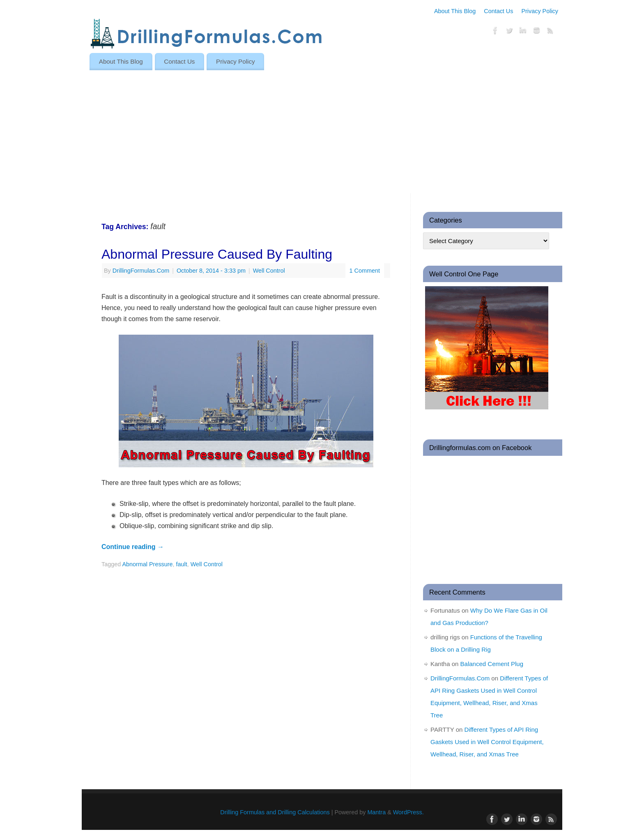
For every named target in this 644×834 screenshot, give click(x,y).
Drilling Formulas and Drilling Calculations (275, 812)
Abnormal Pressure (147, 564)
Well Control (269, 271)
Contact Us (498, 11)
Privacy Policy (540, 11)
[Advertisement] (322, 132)
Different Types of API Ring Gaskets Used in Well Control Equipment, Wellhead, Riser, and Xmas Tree (487, 742)
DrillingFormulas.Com (141, 271)
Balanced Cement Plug (492, 664)
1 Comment (365, 271)
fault (182, 564)
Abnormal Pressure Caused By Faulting (217, 254)
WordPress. (408, 812)
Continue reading (133, 547)
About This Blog (455, 11)
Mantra (376, 812)
